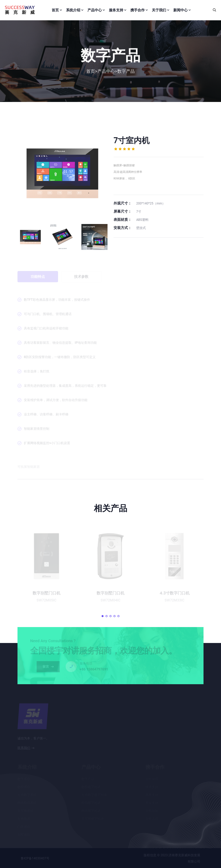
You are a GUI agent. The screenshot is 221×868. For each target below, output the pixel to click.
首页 (55, 10)
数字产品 (126, 73)
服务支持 (116, 10)
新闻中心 (180, 10)
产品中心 (95, 10)
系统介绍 (73, 10)
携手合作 (138, 10)
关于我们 (159, 10)
